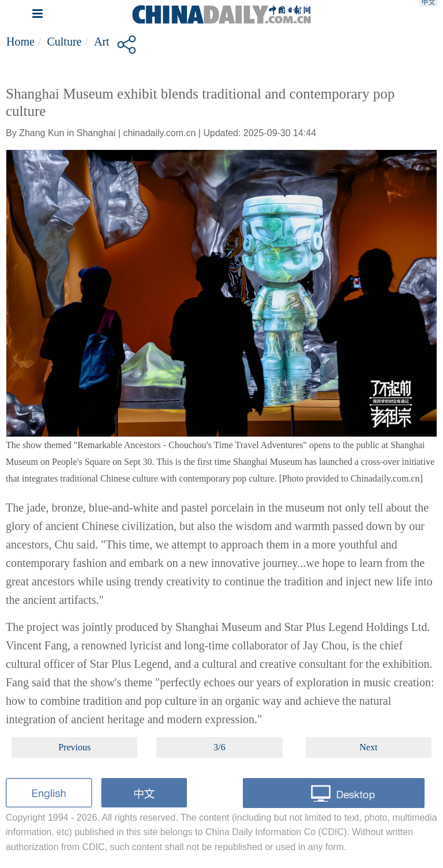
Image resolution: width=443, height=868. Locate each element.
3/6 (219, 747)
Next (368, 747)
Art (102, 42)
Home (20, 42)
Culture (64, 42)
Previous (74, 747)
